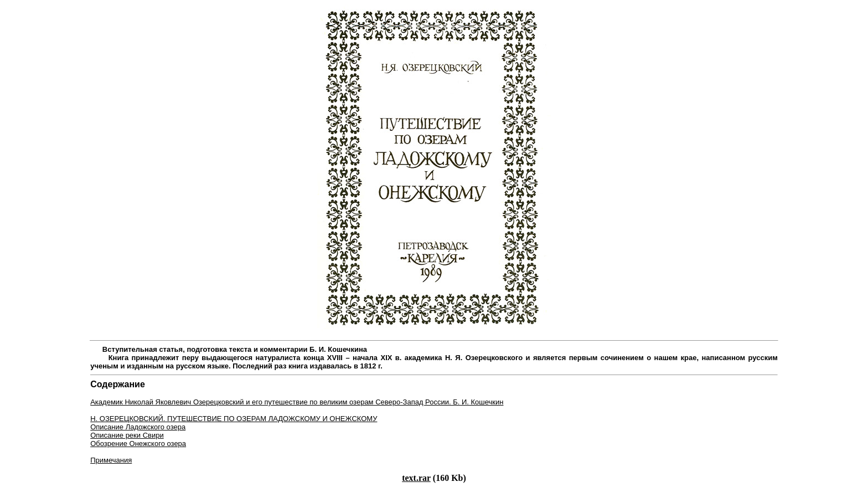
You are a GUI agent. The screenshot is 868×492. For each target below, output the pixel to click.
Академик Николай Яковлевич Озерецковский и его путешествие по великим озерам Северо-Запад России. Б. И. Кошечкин (297, 402)
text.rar (416, 478)
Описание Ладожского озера (138, 427)
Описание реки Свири (127, 435)
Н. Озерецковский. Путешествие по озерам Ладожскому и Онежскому (234, 419)
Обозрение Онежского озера (138, 444)
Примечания (111, 460)
